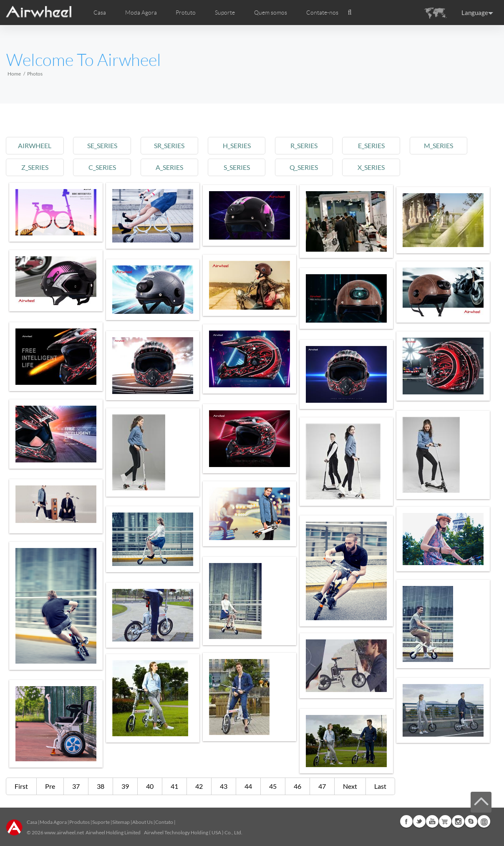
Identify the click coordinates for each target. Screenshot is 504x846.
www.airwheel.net (64, 832)
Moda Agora (53, 822)
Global (484, 821)
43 (224, 786)
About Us (142, 822)
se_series (106, 145)
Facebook (406, 821)
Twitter (419, 821)
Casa (100, 13)
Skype (471, 821)
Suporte (225, 13)
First (21, 786)
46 (297, 786)
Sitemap (121, 822)
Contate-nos (322, 13)
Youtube (432, 821)
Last (380, 786)
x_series (384, 167)
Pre (50, 786)
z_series (36, 167)
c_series (106, 167)
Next (350, 786)
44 (248, 786)
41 (174, 786)
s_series (245, 167)
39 (125, 786)
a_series (175, 167)
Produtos (79, 822)
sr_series (175, 145)
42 (199, 786)
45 (273, 786)
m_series (454, 145)
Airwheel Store (445, 821)
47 (322, 786)
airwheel (36, 145)
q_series (315, 167)
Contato (164, 822)
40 (150, 786)
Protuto (186, 13)
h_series (245, 145)
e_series (385, 145)
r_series (315, 145)
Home (14, 74)
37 (76, 786)
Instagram (458, 821)
